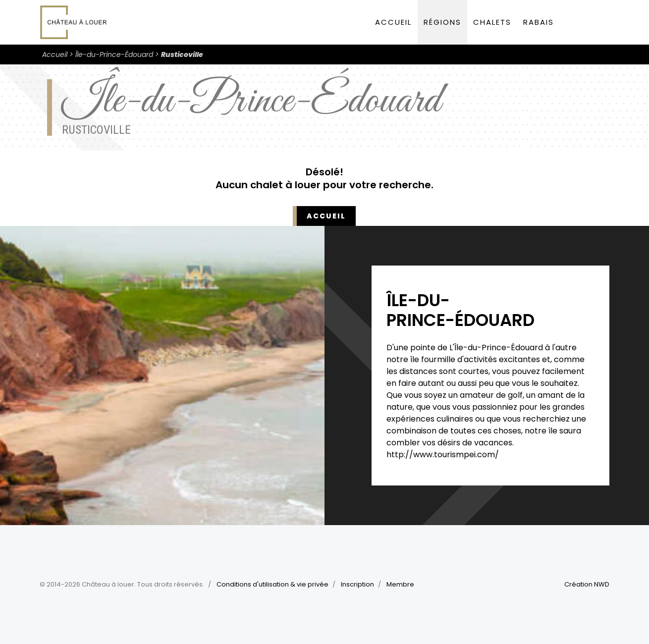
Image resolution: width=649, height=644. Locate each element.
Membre (400, 584)
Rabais (539, 22)
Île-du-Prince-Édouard (114, 54)
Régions (442, 22)
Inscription (357, 584)
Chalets (492, 22)
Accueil (393, 22)
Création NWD (587, 584)
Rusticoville (182, 54)
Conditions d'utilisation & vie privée (272, 584)
